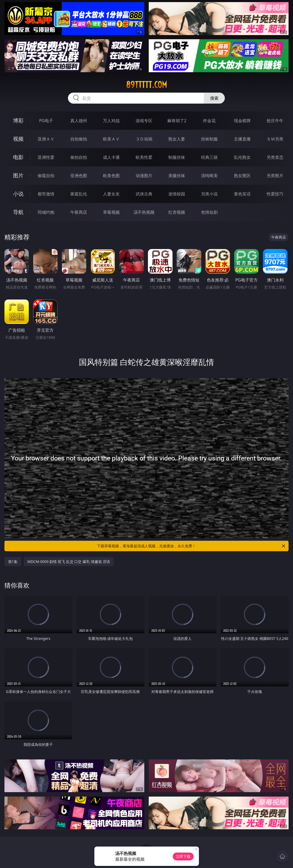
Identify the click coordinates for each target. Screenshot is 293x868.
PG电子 (46, 121)
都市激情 (46, 194)
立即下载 (183, 856)
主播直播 (242, 139)
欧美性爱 (144, 157)
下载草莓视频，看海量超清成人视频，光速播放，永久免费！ (191, 546)
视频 (18, 139)
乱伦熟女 (242, 157)
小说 (18, 194)
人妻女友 (111, 194)
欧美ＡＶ (111, 139)
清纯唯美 (209, 176)
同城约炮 (46, 212)
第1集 (13, 562)
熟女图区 (242, 176)
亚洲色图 (79, 176)
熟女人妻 (177, 139)
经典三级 (209, 157)
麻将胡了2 (177, 121)
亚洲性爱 (46, 157)
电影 (18, 157)
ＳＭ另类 (275, 139)
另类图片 (275, 176)
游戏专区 (144, 121)
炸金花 (209, 121)
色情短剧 (209, 212)
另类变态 (275, 157)
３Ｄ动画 (144, 139)
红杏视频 (177, 212)
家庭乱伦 (79, 194)
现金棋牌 (242, 121)
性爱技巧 (275, 194)
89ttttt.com (146, 85)
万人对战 (111, 121)
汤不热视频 (144, 212)
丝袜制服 (209, 139)
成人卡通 (111, 157)
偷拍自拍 (79, 157)
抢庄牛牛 (275, 121)
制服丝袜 (177, 157)
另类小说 (209, 194)
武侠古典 (144, 194)
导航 (18, 212)
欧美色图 (111, 176)
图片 (18, 175)
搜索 (214, 98)
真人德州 (79, 121)
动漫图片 (144, 176)
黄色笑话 (242, 194)
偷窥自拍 (46, 176)
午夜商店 (79, 212)
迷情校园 (177, 194)
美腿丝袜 (177, 176)
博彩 (18, 120)
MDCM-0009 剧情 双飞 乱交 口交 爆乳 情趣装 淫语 (69, 562)
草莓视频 (111, 212)
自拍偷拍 (79, 139)
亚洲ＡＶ (46, 139)
